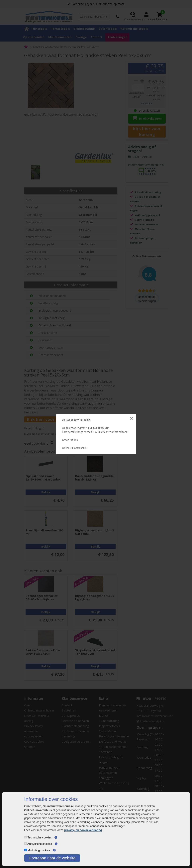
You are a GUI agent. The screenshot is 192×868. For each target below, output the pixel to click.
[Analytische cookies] (25, 844)
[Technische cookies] (25, 837)
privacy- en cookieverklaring (83, 830)
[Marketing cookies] (25, 850)
